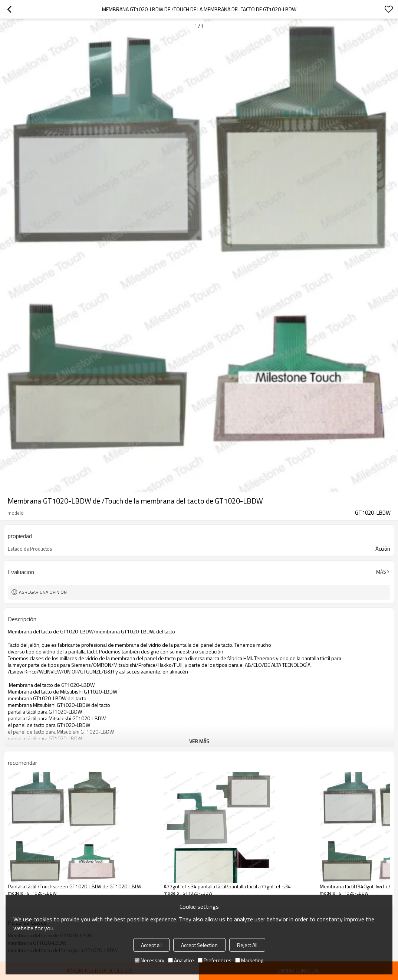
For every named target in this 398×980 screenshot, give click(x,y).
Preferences (215, 960)
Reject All (247, 945)
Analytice (181, 960)
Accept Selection (199, 945)
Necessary (149, 960)
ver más (199, 741)
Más (381, 572)
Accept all (151, 945)
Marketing (249, 960)
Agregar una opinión (43, 592)
